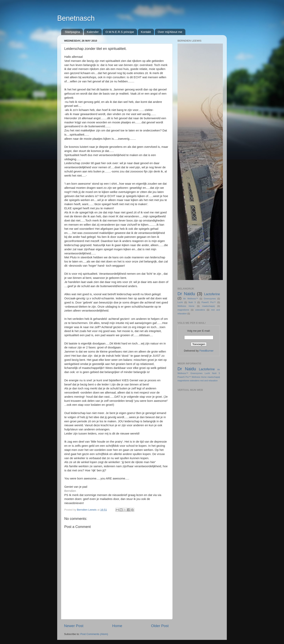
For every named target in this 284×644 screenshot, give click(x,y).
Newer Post (74, 626)
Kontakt (146, 32)
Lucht (180, 302)
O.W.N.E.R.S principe (120, 32)
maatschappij (208, 306)
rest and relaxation (209, 381)
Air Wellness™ (191, 299)
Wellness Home (186, 306)
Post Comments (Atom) (94, 634)
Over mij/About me (170, 32)
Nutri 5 (192, 302)
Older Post (160, 626)
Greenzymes (210, 299)
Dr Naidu (186, 294)
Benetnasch (76, 18)
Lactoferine (212, 294)
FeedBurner (206, 351)
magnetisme (183, 310)
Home (117, 626)
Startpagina (72, 32)
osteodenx (200, 310)
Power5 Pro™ (209, 302)
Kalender (93, 32)
